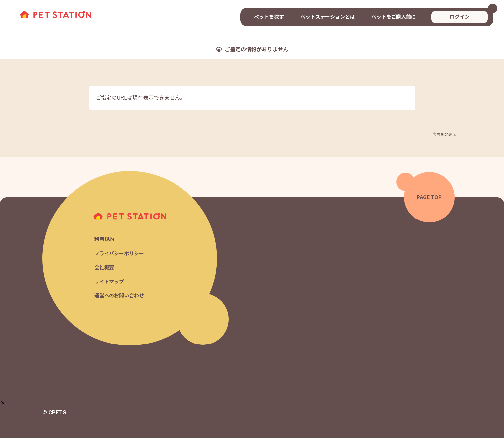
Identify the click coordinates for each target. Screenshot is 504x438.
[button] (3, 403)
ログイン (460, 17)
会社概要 (104, 268)
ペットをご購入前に (394, 17)
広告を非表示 (444, 135)
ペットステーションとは (328, 17)
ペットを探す (269, 17)
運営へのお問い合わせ (119, 296)
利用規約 (104, 240)
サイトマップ (109, 282)
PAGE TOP (429, 197)
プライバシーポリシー (119, 253)
